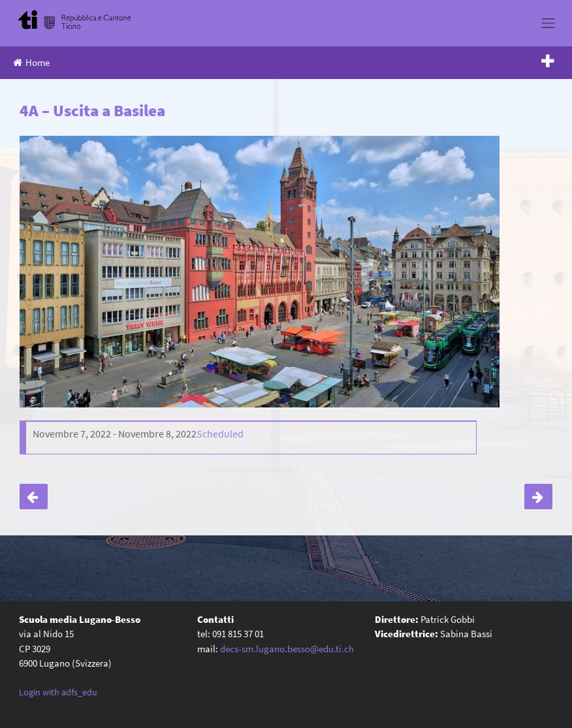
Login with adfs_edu (58, 692)
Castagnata (34, 497)
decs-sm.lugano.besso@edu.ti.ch (287, 649)
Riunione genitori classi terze (538, 497)
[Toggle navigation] (548, 23)
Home (31, 62)
